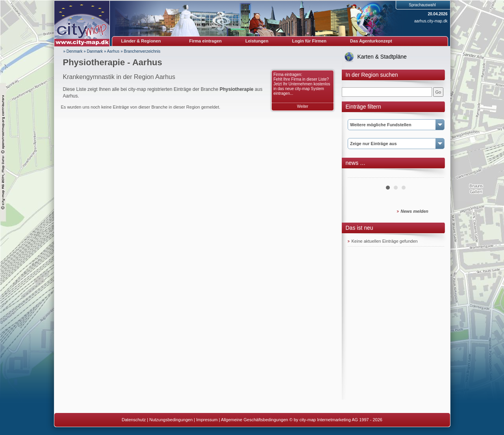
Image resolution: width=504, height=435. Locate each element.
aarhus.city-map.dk (431, 21)
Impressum (207, 420)
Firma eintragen (206, 41)
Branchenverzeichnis (142, 51)
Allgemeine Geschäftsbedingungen (255, 420)
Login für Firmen (309, 41)
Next (434, 175)
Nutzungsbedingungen (171, 420)
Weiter (303, 106)
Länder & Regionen (141, 41)
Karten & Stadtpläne (382, 57)
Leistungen (257, 41)
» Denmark (73, 51)
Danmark (95, 51)
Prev (358, 175)
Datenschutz (134, 420)
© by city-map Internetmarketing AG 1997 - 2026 (336, 420)
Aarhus (113, 51)
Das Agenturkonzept (371, 41)
